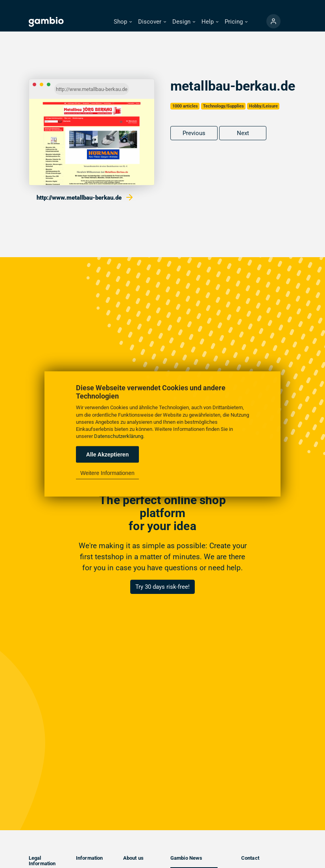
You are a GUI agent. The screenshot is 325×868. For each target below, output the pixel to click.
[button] (123, 22)
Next (243, 133)
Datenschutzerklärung (119, 436)
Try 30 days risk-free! (162, 587)
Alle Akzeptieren (107, 454)
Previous (194, 133)
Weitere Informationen (107, 473)
